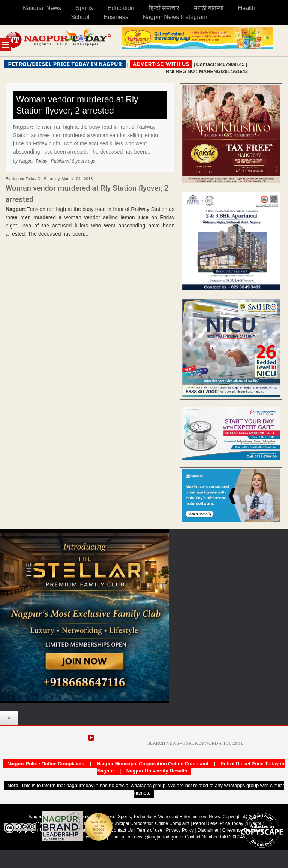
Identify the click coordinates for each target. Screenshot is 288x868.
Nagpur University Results (157, 771)
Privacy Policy (180, 830)
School (80, 17)
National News (42, 8)
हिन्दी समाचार (164, 8)
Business (116, 17)
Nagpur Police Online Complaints (46, 764)
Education (121, 8)
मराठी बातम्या (209, 8)
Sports (84, 8)
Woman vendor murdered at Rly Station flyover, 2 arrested (77, 105)
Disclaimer (209, 830)
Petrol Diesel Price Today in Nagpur (229, 823)
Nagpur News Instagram (175, 17)
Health (247, 8)
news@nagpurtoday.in (156, 837)
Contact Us (122, 830)
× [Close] (9, 718)
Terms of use (149, 830)
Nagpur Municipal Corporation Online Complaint (153, 764)
